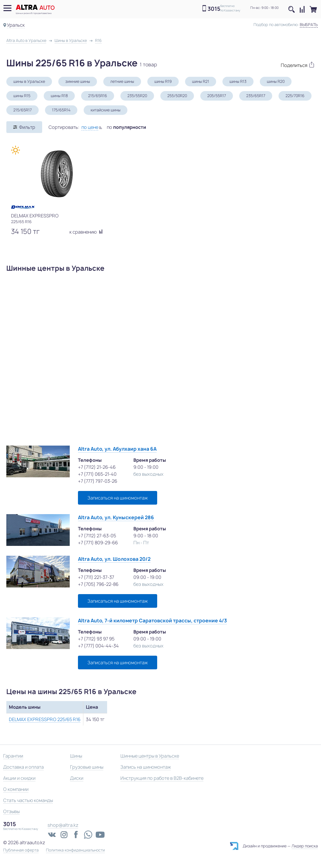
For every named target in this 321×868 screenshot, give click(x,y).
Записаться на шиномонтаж (118, 498)
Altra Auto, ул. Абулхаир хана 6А (117, 449)
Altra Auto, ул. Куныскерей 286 (116, 517)
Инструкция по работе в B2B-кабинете (162, 778)
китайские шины (106, 110)
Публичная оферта (21, 850)
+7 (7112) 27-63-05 (97, 536)
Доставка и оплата (23, 767)
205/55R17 (217, 96)
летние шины (122, 81)
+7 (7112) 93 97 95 (96, 639)
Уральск (16, 25)
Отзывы (11, 811)
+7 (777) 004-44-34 (98, 646)
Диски (77, 778)
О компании (16, 789)
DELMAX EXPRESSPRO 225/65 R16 (45, 719)
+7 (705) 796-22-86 (98, 584)
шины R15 (22, 96)
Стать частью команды (28, 800)
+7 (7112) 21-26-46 (97, 467)
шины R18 (59, 96)
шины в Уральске (29, 81)
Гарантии (13, 756)
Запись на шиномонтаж (146, 767)
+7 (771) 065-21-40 (97, 474)
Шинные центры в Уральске (150, 756)
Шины (76, 756)
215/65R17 (22, 110)
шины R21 (201, 81)
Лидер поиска (305, 846)
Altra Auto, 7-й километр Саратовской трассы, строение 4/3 (152, 621)
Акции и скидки (19, 778)
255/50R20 (177, 96)
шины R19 (163, 81)
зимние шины (78, 81)
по (126, 127)
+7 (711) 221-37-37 (96, 577)
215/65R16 (98, 96)
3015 (214, 9)
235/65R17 (256, 96)
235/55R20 (137, 96)
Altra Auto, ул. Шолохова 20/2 (114, 559)
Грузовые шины (87, 767)
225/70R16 (295, 96)
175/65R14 (61, 110)
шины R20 (276, 81)
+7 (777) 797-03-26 (98, 481)
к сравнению (86, 232)
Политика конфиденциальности (75, 850)
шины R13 (238, 81)
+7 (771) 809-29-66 (98, 543)
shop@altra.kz (63, 825)
